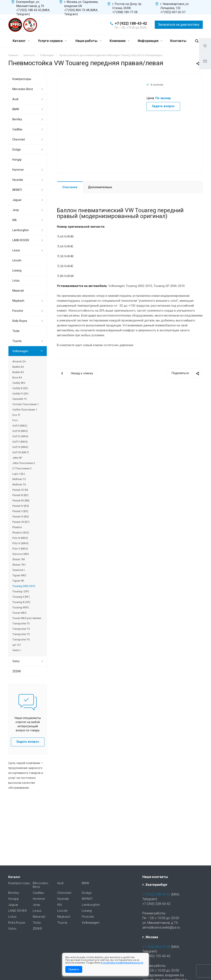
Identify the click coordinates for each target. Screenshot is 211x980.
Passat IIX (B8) (21, 500)
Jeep (16, 210)
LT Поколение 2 (22, 468)
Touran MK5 (19, 613)
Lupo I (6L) (19, 474)
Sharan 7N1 (19, 565)
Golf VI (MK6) (20, 447)
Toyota (17, 341)
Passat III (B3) (20, 495)
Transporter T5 (21, 634)
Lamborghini (21, 230)
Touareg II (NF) (21, 597)
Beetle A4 (18, 367)
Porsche (18, 311)
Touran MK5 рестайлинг (27, 618)
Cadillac (17, 129)
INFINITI (17, 190)
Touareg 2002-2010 (24, 586)
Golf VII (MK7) (21, 452)
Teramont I (19, 570)
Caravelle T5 (19, 399)
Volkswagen (20, 351)
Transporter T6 (21, 640)
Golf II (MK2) (20, 426)
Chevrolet (19, 139)
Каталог (21, 41)
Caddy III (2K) (20, 388)
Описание (70, 187)
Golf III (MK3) (20, 431)
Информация (150, 41)
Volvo (16, 661)
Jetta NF (17, 458)
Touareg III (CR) (21, 602)
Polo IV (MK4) (20, 543)
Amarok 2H (19, 361)
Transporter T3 (21, 623)
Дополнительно (100, 187)
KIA (15, 220)
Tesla (16, 331)
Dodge (17, 150)
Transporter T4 (21, 629)
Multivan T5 (19, 479)
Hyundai (18, 180)
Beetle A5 (18, 372)
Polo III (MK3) (20, 538)
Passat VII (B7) (21, 522)
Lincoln (17, 260)
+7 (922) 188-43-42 (131, 23)
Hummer (18, 170)
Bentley (17, 119)
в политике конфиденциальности (122, 963)
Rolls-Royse (20, 321)
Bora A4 (17, 378)
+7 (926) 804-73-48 (156, 947)
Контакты (178, 41)
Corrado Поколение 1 (26, 404)
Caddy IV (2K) (20, 394)
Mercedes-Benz (23, 89)
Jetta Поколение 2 (24, 463)
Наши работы (88, 41)
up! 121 (17, 645)
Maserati (18, 291)
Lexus (16, 250)
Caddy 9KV (19, 383)
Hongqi (17, 160)
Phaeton (17, 527)
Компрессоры (22, 79)
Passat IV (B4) (21, 506)
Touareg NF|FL (21, 607)
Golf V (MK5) (20, 442)
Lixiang (17, 270)
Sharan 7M (19, 559)
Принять (74, 969)
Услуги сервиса (52, 41)
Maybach (18, 301)
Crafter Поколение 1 (25, 410)
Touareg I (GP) (21, 591)
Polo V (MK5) (20, 549)
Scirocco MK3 (21, 554)
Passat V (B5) (20, 511)
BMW (16, 109)
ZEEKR (17, 671)
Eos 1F (16, 415)
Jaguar (17, 200)
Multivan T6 (19, 484)
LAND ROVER (21, 240)
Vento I (16, 650)
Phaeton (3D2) (21, 533)
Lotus (16, 281)
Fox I (15, 420)
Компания (120, 41)
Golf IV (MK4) (20, 436)
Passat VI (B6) (21, 517)
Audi (15, 99)
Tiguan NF (18, 581)
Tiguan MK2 (19, 575)
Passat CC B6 (20, 490)
